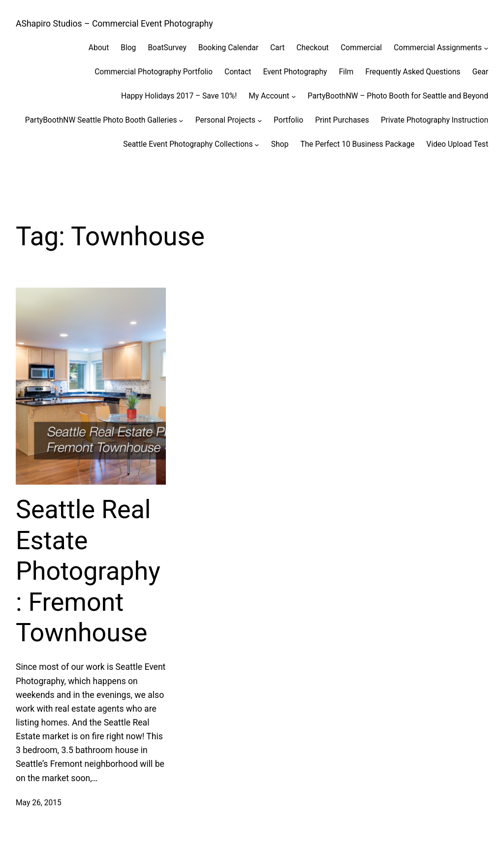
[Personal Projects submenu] (260, 120)
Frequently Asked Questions (413, 72)
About (99, 48)
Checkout (313, 48)
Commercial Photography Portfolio (154, 72)
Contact (238, 72)
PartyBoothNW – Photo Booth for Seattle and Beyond (398, 96)
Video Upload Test (457, 144)
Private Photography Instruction (435, 120)
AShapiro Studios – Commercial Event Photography (114, 24)
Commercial (361, 48)
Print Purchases (342, 120)
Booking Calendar (228, 48)
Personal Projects (225, 120)
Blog (128, 48)
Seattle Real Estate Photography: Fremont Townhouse (88, 571)
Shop (280, 144)
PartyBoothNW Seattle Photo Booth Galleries (101, 120)
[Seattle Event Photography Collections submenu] (257, 144)
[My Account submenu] (294, 96)
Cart (277, 48)
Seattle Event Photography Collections (188, 144)
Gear (480, 72)
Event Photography (295, 72)
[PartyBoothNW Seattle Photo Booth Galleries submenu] (181, 120)
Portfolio (288, 120)
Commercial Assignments (438, 48)
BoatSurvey (167, 48)
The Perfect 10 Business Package (357, 144)
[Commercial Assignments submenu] (486, 48)
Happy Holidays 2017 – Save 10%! (179, 96)
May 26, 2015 (39, 803)
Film (346, 72)
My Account (269, 96)
